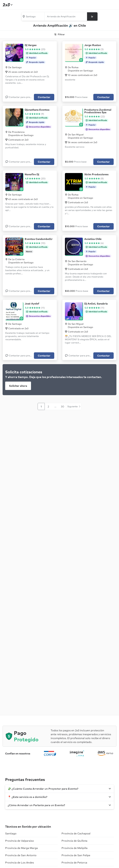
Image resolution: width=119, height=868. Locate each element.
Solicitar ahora (18, 386)
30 (62, 406)
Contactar (44, 97)
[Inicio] (7, 5)
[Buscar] (92, 16)
